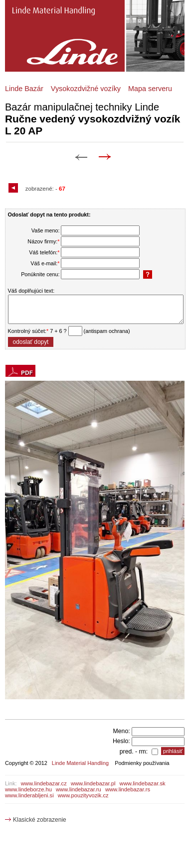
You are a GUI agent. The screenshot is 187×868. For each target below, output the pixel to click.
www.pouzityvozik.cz (83, 795)
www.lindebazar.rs (128, 789)
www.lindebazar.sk (143, 783)
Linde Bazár (24, 89)
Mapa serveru (150, 89)
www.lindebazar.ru (79, 789)
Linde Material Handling (80, 763)
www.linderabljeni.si (29, 795)
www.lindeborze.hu (28, 789)
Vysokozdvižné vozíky (86, 89)
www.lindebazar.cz (44, 783)
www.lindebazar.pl (93, 783)
